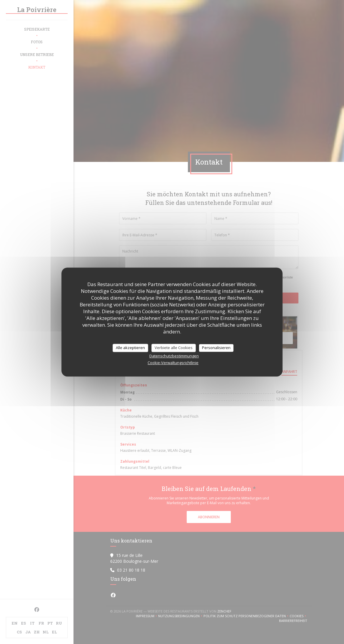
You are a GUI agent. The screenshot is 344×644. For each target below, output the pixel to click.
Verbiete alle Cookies (174, 348)
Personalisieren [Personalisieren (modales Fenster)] (216, 348)
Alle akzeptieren (130, 348)
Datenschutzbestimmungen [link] (174, 356)
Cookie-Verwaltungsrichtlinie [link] (173, 363)
